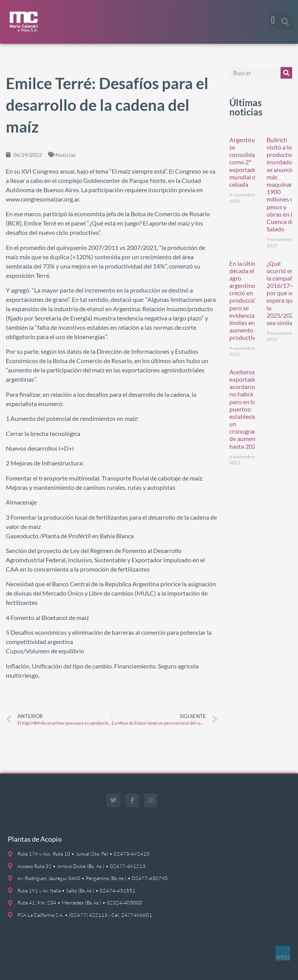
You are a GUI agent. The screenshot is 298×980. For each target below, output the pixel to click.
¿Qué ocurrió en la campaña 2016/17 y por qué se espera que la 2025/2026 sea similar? (282, 293)
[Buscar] (286, 73)
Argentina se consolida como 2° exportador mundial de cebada (244, 162)
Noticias (66, 155)
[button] (273, 20)
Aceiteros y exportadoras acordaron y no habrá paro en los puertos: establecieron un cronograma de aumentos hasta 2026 (247, 409)
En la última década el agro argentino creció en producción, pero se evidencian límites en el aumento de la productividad (248, 301)
